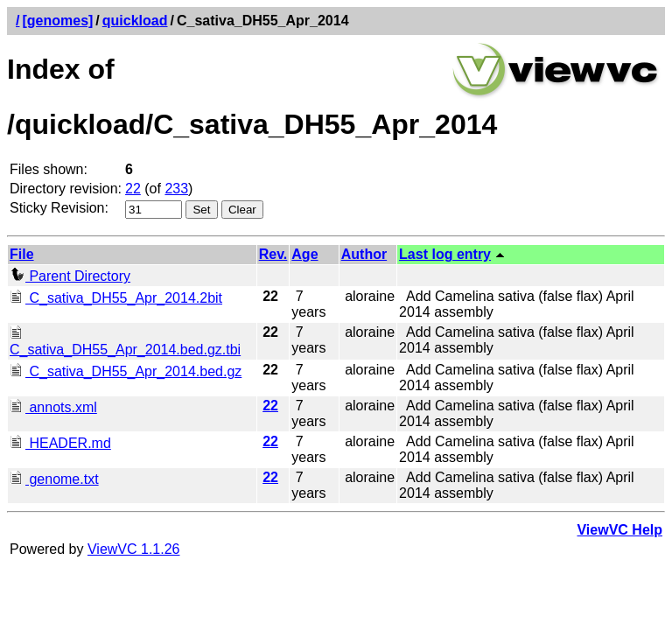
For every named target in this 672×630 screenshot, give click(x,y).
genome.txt (54, 479)
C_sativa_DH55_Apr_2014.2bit (116, 298)
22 (133, 189)
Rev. (273, 254)
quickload (135, 21)
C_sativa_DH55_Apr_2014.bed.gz (126, 371)
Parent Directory (70, 276)
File (22, 254)
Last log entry (445, 254)
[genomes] (57, 21)
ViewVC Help (619, 530)
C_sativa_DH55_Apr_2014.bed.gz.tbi (125, 342)
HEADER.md (60, 443)
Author (364, 254)
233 (176, 189)
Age (304, 254)
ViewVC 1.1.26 (134, 549)
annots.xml (53, 407)
